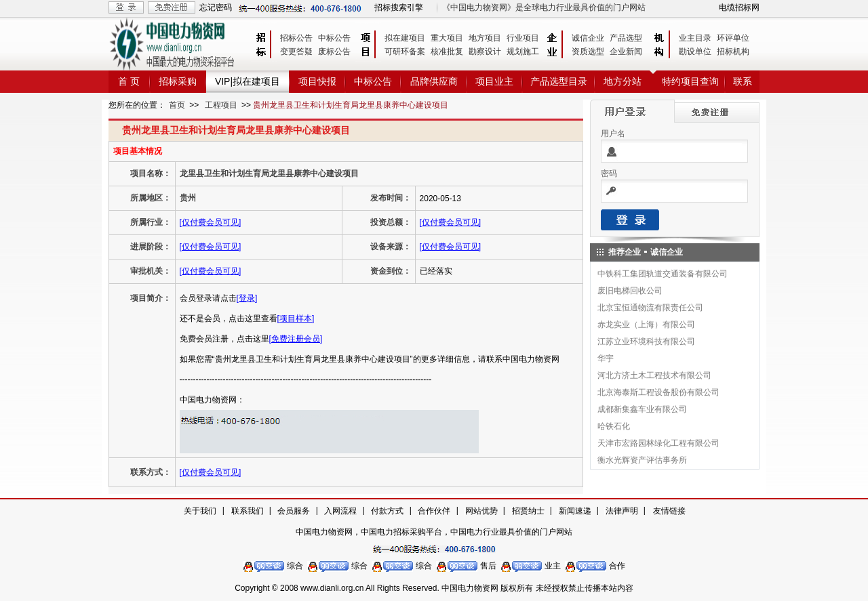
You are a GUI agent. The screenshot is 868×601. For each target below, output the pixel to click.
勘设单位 (695, 51)
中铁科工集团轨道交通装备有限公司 (663, 274)
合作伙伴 (434, 511)
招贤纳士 (528, 511)
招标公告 (296, 38)
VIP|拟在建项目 (248, 81)
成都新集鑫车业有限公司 (642, 409)
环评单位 (733, 38)
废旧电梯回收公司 (630, 291)
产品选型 (626, 38)
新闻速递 (575, 511)
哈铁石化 (614, 426)
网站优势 (481, 511)
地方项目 (485, 38)
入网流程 (340, 511)
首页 (177, 105)
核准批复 (447, 51)
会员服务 (294, 511)
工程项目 (221, 105)
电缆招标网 (739, 7)
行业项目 (523, 38)
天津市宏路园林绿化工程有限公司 (658, 443)
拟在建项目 (405, 38)
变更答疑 (296, 51)
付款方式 (387, 511)
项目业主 (494, 81)
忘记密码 (216, 7)
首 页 (129, 81)
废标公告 (334, 51)
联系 (743, 81)
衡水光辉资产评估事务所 (642, 460)
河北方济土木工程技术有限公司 (654, 375)
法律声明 (622, 511)
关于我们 (200, 511)
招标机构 (733, 51)
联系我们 (248, 511)
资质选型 (588, 51)
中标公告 (334, 38)
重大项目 (447, 38)
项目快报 (317, 81)
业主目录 (695, 38)
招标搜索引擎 (399, 7)
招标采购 (178, 81)
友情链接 (669, 511)
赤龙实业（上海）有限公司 (646, 325)
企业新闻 (626, 51)
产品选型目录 (559, 81)
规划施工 (523, 51)
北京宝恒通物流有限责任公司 (650, 308)
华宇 (606, 358)
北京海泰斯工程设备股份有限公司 (658, 392)
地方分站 (623, 81)
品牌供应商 (434, 81)
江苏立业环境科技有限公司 (646, 341)
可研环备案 (405, 51)
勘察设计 (485, 51)
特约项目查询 (690, 81)
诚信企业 (588, 38)
